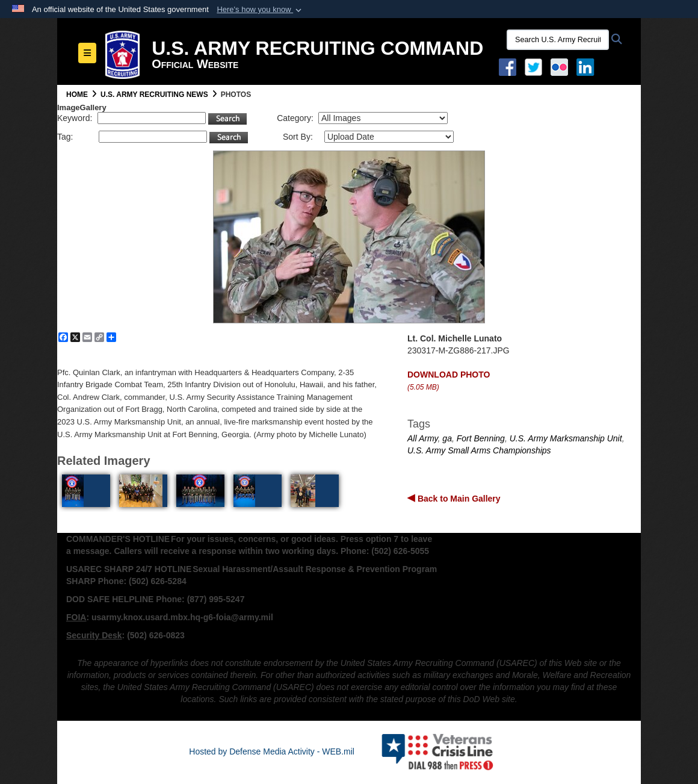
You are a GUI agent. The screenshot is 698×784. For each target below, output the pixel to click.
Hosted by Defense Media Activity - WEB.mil (272, 751)
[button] (260, 10)
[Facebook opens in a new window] (508, 66)
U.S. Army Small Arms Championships (479, 450)
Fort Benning (481, 438)
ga (447, 438)
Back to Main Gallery (458, 499)
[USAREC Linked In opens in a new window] (588, 66)
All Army (423, 438)
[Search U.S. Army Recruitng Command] (558, 40)
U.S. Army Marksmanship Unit (566, 438)
